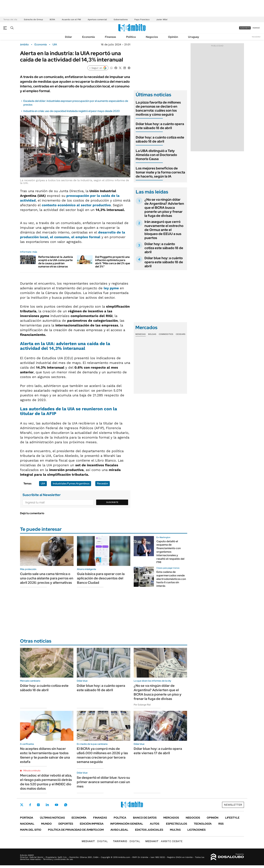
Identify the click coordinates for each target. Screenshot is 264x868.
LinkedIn (47, 805)
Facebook (30, 805)
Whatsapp (66, 805)
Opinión (173, 37)
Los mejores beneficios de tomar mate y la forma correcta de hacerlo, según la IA (160, 172)
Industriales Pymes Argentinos (71, 484)
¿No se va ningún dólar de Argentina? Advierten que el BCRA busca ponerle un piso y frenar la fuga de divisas (164, 208)
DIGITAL (95, 841)
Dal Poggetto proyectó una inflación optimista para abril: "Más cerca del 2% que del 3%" (113, 262)
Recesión (103, 484)
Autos (155, 824)
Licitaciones (196, 830)
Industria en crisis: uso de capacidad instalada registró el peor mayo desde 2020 (72, 111)
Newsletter (256, 37)
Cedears (181, 334)
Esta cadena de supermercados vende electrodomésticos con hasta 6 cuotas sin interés (171, 579)
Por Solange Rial (142, 705)
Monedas (141, 334)
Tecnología (203, 824)
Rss (221, 824)
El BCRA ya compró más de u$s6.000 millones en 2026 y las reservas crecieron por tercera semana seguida (102, 755)
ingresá (256, 28)
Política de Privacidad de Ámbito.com (76, 830)
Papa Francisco (142, 19)
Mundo (46, 824)
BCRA (52, 19)
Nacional (27, 824)
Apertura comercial (97, 19)
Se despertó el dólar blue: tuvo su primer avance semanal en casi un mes (103, 782)
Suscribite (112, 502)
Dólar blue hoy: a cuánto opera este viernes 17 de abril (158, 751)
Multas (175, 830)
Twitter (22, 805)
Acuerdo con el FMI (71, 19)
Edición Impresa (92, 824)
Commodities (166, 334)
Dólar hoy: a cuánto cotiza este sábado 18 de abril (160, 139)
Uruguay (194, 37)
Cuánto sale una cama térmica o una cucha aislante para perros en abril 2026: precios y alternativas (47, 578)
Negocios (152, 37)
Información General (127, 824)
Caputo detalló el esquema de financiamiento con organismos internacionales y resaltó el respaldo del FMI (170, 552)
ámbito (24, 45)
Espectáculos (177, 824)
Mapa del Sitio (31, 830)
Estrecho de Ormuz (33, 19)
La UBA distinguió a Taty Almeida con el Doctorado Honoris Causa (156, 155)
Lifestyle (232, 818)
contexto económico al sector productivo (76, 205)
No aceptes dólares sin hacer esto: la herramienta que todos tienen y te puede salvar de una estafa (45, 755)
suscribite (245, 28)
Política (131, 37)
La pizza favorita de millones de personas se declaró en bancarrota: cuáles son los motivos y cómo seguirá (158, 108)
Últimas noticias (52, 818)
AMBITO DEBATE (164, 841)
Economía (88, 37)
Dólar (69, 37)
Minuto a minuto (32, 771)
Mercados (171, 818)
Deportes (66, 824)
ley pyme (112, 288)
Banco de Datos (145, 818)
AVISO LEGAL (119, 830)
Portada (27, 818)
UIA (55, 45)
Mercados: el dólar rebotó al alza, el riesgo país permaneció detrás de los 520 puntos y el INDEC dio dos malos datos (46, 782)
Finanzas (110, 37)
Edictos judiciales (149, 830)
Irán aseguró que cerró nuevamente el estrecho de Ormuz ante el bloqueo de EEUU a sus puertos (164, 230)
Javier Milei (162, 19)
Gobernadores (121, 19)
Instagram (38, 805)
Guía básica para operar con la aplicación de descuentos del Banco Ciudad (101, 578)
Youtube (56, 805)
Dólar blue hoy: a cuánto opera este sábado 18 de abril (160, 126)
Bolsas (152, 334)
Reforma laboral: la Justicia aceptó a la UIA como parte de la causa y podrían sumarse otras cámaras (56, 262)
